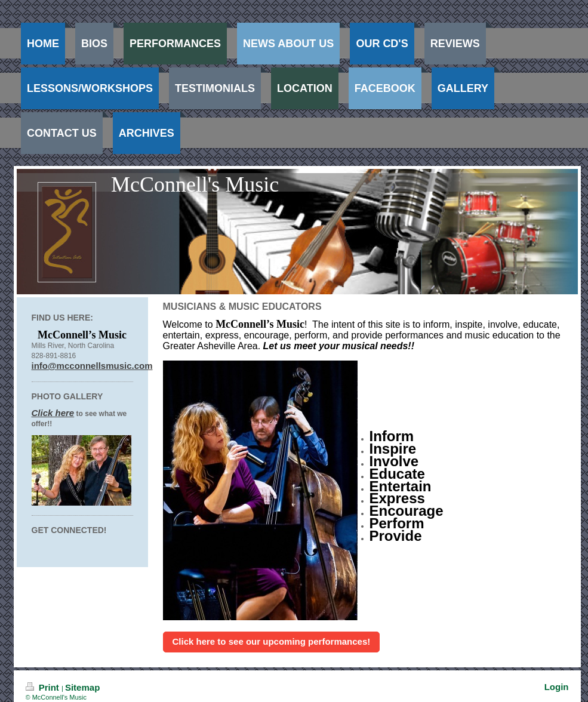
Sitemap (82, 687)
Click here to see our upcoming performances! (272, 641)
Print (44, 687)
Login (557, 687)
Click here (53, 413)
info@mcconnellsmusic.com (92, 366)
